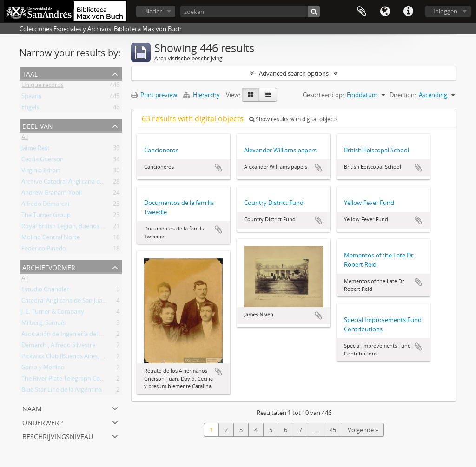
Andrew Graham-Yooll (52, 194)
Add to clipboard (218, 168)
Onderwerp (43, 422)
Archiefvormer (49, 266)
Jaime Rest (36, 150)
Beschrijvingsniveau (58, 436)
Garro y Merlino (43, 369)
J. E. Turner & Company (53, 313)
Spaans (31, 98)
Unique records (43, 86)
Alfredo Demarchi (45, 205)
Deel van (38, 125)
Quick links (408, 12)
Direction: (403, 95)
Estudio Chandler (45, 291)
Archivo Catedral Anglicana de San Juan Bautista (87, 183)
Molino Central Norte (51, 239)
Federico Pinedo (44, 250)
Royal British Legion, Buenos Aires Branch (78, 228)
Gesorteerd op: (323, 95)
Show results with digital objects (294, 119)
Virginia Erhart (41, 172)
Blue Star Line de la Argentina (62, 391)
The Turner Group (46, 217)
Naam (32, 408)
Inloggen (445, 11)
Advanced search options (294, 73)
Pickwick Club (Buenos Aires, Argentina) (75, 358)
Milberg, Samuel (43, 324)
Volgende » (363, 430)
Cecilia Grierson (43, 161)
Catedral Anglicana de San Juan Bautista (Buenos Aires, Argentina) (111, 302)
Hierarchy (202, 95)
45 (333, 430)
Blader (153, 11)
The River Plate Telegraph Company (70, 380)
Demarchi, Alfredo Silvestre (58, 347)
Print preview (154, 95)
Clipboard (362, 12)
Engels (30, 109)
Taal (385, 12)
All (25, 138)
